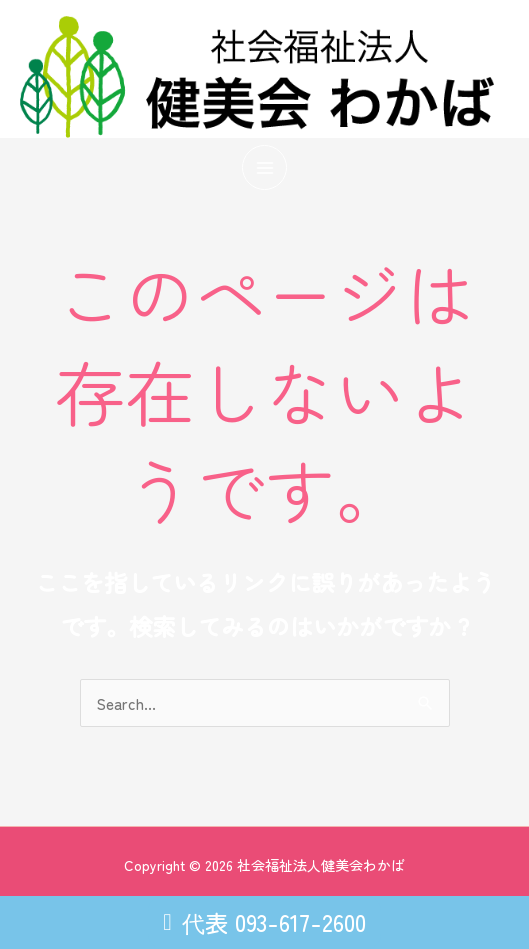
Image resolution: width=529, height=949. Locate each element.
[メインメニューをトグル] (264, 167)
